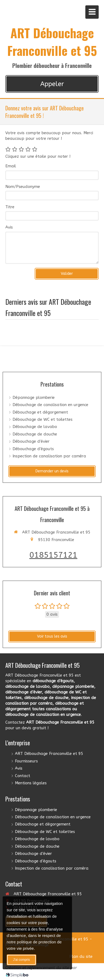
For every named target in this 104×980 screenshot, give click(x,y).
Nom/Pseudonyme (23, 187)
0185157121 (53, 555)
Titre (10, 207)
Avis (9, 227)
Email (11, 166)
